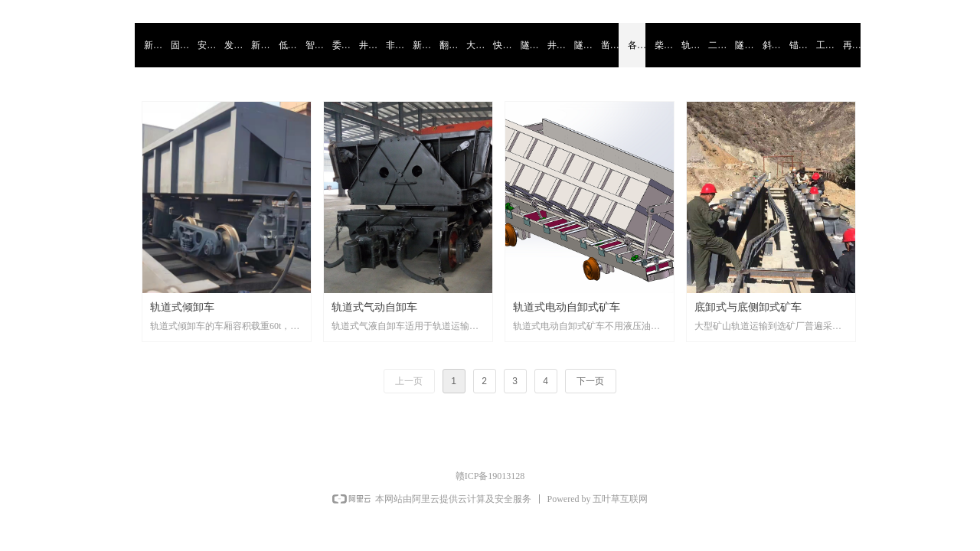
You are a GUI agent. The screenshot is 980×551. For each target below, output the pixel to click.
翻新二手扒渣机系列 (448, 45)
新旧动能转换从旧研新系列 (153, 45)
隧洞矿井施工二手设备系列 (744, 45)
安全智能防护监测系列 (206, 45)
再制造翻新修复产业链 (852, 45)
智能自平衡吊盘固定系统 (314, 45)
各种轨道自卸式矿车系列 (637, 45)
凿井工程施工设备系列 (610, 45)
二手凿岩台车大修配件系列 (717, 45)
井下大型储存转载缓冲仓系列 (556, 45)
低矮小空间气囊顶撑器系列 (287, 45)
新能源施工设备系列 (421, 45)
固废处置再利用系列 (180, 45)
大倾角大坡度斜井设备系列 (475, 45)
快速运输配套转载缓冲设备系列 (502, 45)
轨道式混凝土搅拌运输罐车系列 (690, 45)
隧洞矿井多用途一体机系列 (583, 45)
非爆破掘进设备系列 (395, 45)
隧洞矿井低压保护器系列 (529, 45)
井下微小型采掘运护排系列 (368, 45)
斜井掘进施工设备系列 (771, 45)
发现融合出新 (233, 45)
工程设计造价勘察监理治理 (825, 45)
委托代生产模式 (341, 45)
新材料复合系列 (260, 45)
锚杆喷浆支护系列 (798, 45)
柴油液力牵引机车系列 (663, 45)
